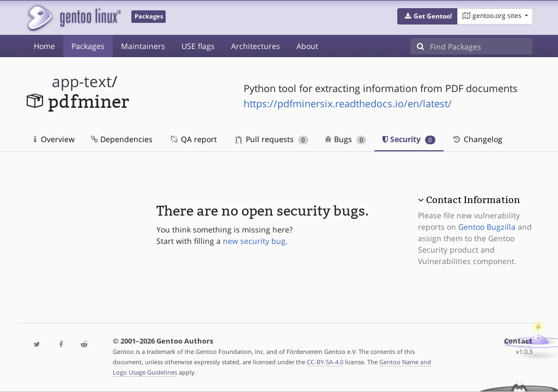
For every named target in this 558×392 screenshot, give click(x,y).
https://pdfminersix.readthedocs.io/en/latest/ (348, 103)
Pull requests (272, 139)
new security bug (254, 241)
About (307, 46)
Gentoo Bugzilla (487, 227)
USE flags (198, 46)
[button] (427, 16)
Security (409, 139)
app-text (82, 81)
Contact (518, 341)
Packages (88, 46)
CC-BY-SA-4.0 (325, 362)
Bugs (346, 139)
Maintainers (143, 46)
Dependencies (122, 139)
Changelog (477, 139)
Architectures (256, 46)
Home (44, 46)
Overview (54, 139)
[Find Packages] (481, 46)
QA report (193, 139)
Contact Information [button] (473, 200)
